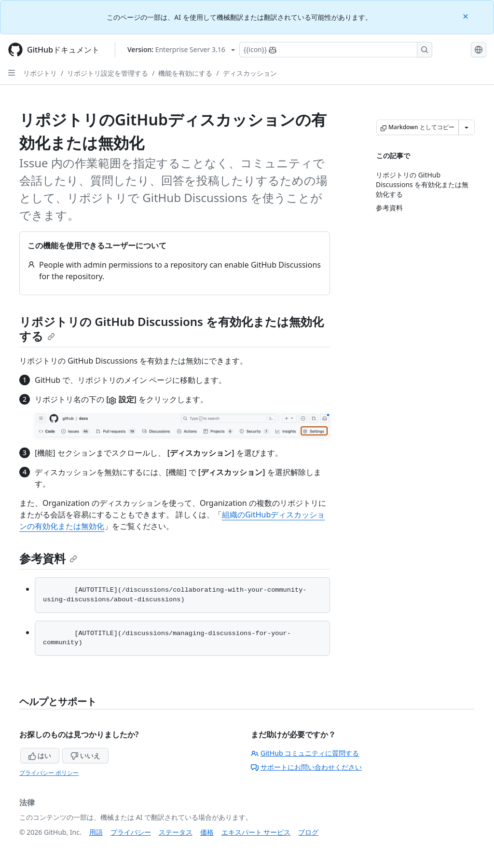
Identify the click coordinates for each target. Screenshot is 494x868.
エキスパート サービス (256, 832)
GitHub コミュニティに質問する (305, 753)
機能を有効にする (185, 73)
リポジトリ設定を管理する (108, 73)
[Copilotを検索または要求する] (336, 50)
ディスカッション (250, 73)
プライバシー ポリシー (49, 773)
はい (40, 755)
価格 (207, 832)
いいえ (85, 755)
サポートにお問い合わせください (306, 767)
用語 (96, 832)
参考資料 (48, 558)
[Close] (467, 16)
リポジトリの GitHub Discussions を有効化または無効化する (172, 329)
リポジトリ (40, 73)
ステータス (176, 832)
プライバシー (131, 832)
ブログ (308, 832)
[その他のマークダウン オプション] (467, 127)
